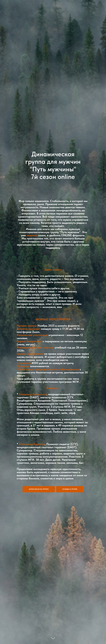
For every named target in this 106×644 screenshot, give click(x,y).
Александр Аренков (31, 444)
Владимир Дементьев (33, 394)
